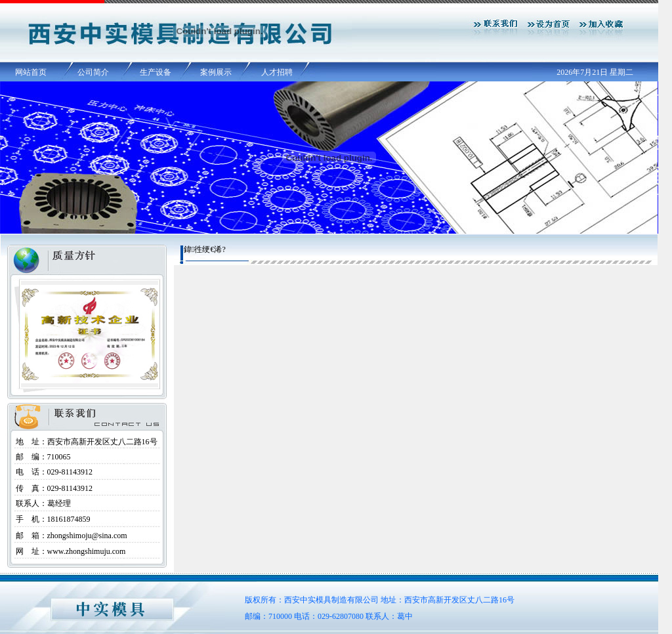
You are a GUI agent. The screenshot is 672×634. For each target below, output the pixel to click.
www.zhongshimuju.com (87, 551)
